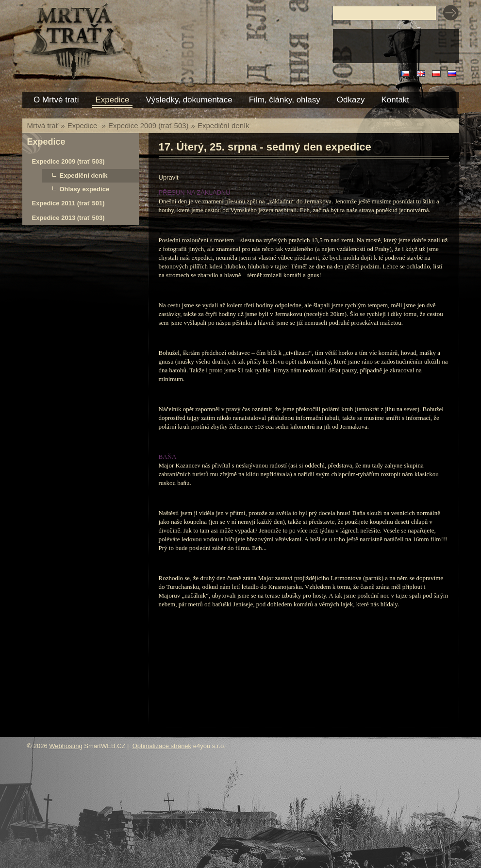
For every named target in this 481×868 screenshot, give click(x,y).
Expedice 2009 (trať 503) (149, 125)
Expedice (83, 125)
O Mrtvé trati (56, 100)
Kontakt (395, 100)
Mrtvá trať (43, 125)
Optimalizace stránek (162, 746)
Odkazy (351, 100)
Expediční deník (224, 125)
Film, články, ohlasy (285, 100)
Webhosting (66, 746)
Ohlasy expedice (85, 189)
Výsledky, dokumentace (189, 100)
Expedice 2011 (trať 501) (68, 203)
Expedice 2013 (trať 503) (68, 218)
